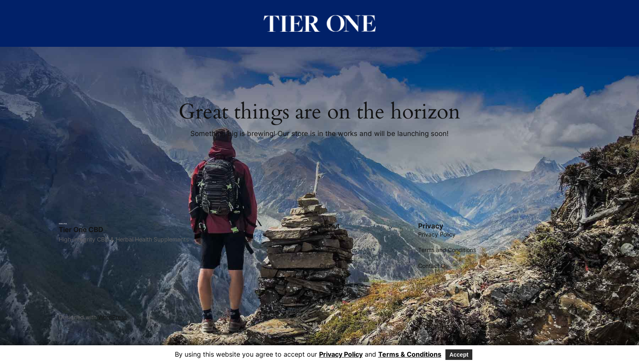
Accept (459, 355)
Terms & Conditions (410, 354)
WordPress (112, 317)
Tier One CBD (81, 230)
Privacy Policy (341, 354)
